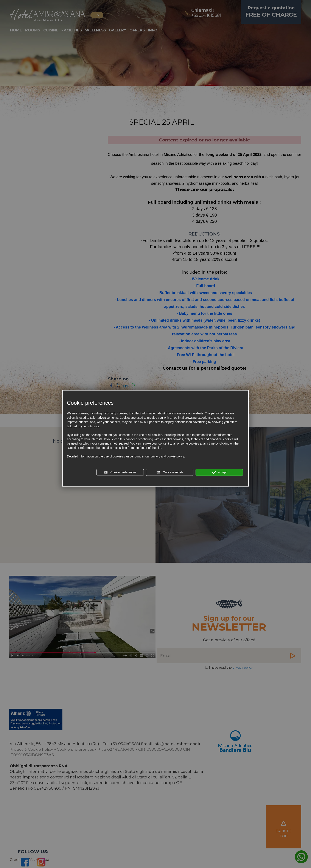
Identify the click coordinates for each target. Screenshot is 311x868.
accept (219, 473)
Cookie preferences (120, 473)
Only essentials (170, 473)
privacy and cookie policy (167, 456)
